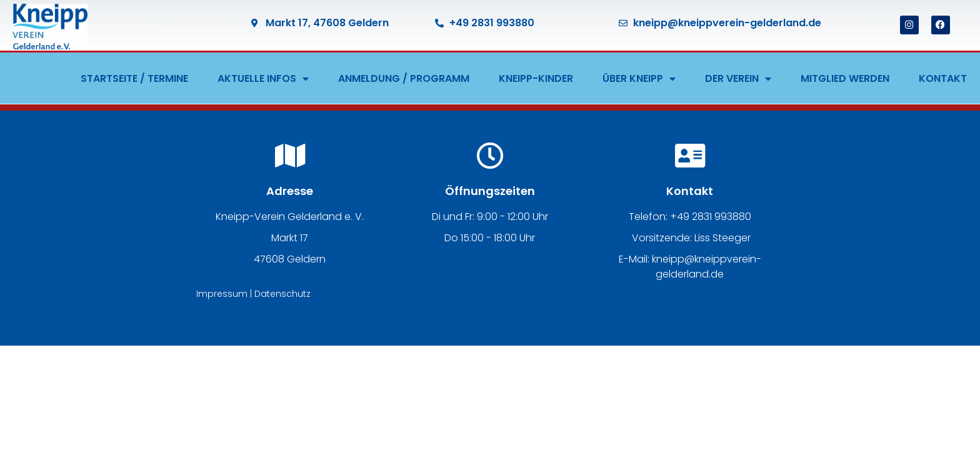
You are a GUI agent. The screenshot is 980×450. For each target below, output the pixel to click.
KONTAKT (943, 78)
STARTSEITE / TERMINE (134, 78)
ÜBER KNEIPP (639, 79)
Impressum (222, 294)
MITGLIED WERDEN (845, 78)
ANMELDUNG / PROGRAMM (404, 78)
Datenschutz (282, 294)
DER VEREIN (738, 79)
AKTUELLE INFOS (263, 79)
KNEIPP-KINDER (536, 78)
